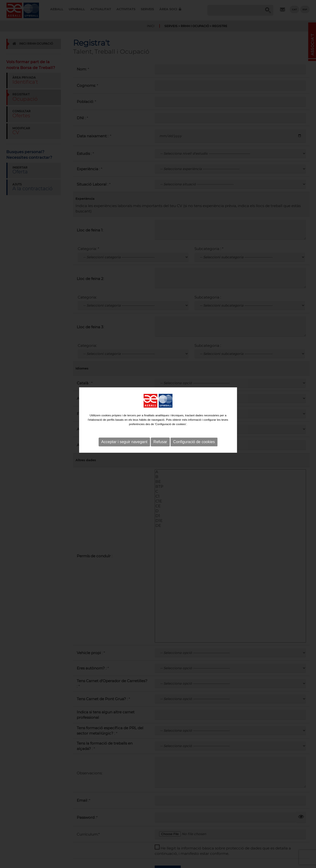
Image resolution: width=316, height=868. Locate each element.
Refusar (160, 429)
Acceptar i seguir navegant (124, 429)
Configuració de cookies (194, 429)
